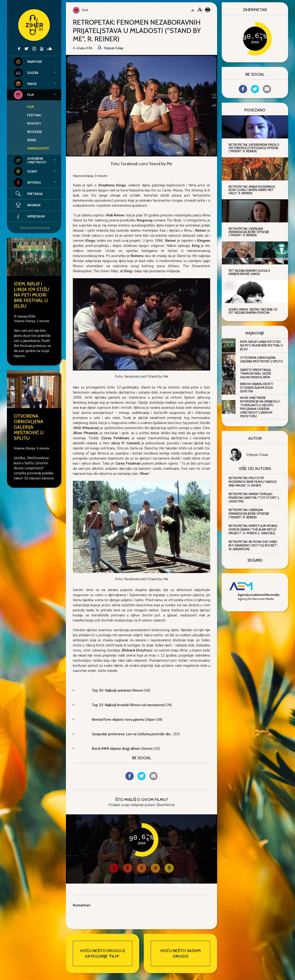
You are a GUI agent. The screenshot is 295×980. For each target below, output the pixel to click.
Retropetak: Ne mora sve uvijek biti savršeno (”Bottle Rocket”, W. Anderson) (253, 545)
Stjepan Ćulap (257, 455)
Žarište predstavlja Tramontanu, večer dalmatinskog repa (256, 373)
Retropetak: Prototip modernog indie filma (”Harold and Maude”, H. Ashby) (253, 482)
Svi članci (255, 560)
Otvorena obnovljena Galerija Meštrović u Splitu (29, 427)
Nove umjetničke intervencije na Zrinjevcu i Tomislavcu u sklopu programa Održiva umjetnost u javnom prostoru (260, 407)
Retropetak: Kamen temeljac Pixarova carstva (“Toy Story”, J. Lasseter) (254, 498)
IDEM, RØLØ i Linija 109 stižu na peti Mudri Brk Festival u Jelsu (31, 295)
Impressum (29, 216)
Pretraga (35, 194)
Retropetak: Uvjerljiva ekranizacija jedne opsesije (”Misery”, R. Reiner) (249, 514)
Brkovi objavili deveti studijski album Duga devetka (257, 388)
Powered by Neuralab (35, 228)
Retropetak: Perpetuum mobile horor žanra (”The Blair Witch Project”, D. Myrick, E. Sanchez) (253, 529)
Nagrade (27, 205)
